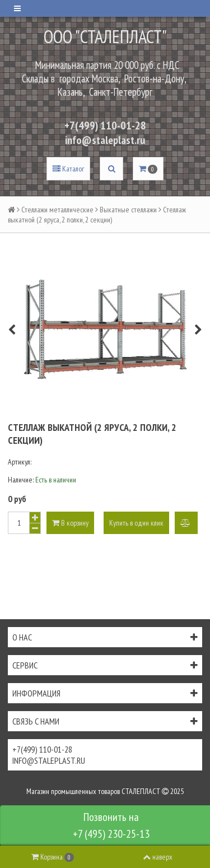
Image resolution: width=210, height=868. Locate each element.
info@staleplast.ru (105, 140)
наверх (158, 857)
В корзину (70, 523)
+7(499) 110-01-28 (105, 126)
